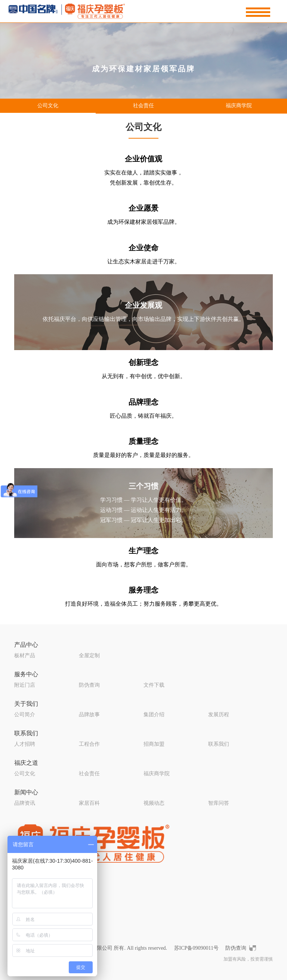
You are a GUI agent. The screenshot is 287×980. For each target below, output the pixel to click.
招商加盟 (154, 744)
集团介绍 (154, 715)
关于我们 (26, 704)
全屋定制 (89, 656)
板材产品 (25, 656)
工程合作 (89, 744)
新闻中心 (26, 792)
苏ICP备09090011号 (196, 948)
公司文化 (48, 106)
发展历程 (219, 715)
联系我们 (26, 733)
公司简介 (25, 715)
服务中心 (26, 674)
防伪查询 (89, 685)
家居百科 (89, 803)
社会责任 (143, 106)
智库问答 (219, 803)
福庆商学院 (239, 106)
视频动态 (154, 803)
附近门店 (25, 685)
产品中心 (26, 645)
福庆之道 (26, 763)
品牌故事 (89, 715)
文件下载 (154, 685)
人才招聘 (25, 744)
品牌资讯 (25, 803)
